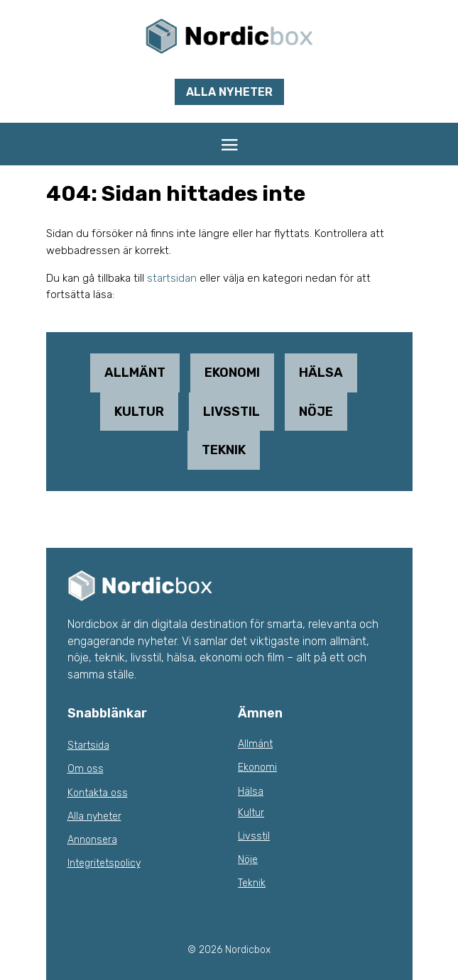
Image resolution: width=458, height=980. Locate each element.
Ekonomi (232, 373)
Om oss (86, 769)
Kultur (139, 412)
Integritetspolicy (104, 863)
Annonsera (92, 840)
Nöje (316, 412)
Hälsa (321, 373)
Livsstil (231, 412)
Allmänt (135, 373)
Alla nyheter (229, 92)
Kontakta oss (98, 793)
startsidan (172, 278)
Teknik (224, 450)
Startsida (88, 745)
